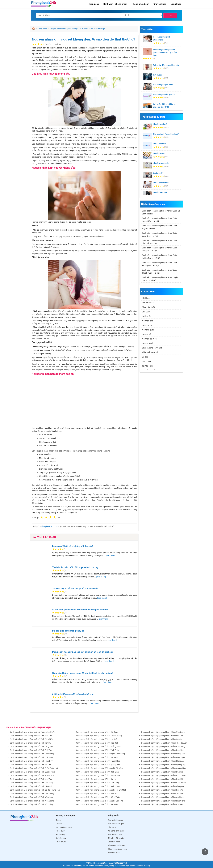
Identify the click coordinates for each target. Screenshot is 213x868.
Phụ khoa (112, 827)
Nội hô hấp (147, 316)
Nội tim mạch (148, 343)
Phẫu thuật (61, 835)
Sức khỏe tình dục (116, 820)
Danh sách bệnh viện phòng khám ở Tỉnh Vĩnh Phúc (97, 750)
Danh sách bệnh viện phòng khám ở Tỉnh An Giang (163, 797)
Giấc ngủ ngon (114, 842)
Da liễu (145, 357)
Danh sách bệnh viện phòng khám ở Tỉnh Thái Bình (31, 757)
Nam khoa (146, 361)
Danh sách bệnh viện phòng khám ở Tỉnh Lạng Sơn (31, 746)
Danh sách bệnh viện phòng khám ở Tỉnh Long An (162, 790)
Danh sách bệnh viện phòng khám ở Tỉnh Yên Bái (30, 743)
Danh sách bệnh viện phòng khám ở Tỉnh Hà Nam (97, 757)
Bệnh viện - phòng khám (115, 4)
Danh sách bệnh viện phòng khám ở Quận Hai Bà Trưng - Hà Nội (160, 257)
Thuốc (59, 824)
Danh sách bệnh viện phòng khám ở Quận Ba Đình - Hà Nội (161, 212)
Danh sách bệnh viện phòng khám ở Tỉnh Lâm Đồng (97, 783)
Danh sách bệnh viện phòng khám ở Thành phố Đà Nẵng (99, 768)
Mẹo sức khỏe (114, 853)
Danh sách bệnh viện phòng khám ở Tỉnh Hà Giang (97, 732)
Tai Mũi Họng (148, 366)
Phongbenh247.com (49, 526)
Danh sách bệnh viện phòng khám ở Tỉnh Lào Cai (162, 736)
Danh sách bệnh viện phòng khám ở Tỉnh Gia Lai (96, 779)
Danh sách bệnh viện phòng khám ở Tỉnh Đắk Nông (31, 783)
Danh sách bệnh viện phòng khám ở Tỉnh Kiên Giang (32, 801)
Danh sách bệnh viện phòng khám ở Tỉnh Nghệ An (162, 761)
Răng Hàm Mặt (148, 307)
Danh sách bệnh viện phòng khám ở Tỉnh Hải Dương (32, 754)
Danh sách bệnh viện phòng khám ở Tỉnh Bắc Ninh (163, 750)
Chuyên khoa (160, 4)
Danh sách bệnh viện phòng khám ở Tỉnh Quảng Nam (164, 768)
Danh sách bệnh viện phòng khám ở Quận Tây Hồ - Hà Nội (160, 227)
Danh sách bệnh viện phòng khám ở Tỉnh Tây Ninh (31, 786)
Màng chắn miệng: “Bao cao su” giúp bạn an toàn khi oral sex (83, 652)
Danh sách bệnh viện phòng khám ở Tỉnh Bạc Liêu (97, 804)
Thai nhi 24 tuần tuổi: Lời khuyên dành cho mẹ (75, 567)
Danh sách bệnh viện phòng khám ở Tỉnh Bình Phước (164, 783)
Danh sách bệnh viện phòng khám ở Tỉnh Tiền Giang (32, 794)
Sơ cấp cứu (61, 838)
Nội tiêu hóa (147, 325)
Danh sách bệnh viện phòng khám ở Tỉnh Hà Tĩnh (31, 765)
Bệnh (58, 820)
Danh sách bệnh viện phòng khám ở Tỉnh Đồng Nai (163, 786)
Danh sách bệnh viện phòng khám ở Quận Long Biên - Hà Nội (160, 234)
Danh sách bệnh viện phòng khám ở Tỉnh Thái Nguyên (164, 743)
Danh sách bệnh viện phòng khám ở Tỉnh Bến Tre (96, 794)
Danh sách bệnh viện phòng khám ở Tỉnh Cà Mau (162, 804)
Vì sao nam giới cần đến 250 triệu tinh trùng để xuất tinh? (81, 610)
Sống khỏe (176, 4)
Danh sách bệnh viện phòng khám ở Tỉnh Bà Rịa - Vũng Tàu (35, 790)
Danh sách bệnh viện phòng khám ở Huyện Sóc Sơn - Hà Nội (160, 279)
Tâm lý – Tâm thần (116, 838)
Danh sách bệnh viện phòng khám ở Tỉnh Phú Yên (162, 772)
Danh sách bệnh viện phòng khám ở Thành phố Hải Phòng (100, 754)
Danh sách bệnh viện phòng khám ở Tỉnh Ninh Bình (31, 761)
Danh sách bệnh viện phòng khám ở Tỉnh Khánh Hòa (32, 775)
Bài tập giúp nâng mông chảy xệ (68, 631)
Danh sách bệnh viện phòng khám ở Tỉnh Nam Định (163, 757)
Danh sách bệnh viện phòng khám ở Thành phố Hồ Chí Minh (101, 790)
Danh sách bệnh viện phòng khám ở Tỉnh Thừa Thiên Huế (34, 768)
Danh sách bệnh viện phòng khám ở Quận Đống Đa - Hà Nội (160, 249)
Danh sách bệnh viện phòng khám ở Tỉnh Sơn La (162, 739)
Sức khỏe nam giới (116, 824)
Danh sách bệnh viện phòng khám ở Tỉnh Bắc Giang (163, 746)
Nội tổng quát (148, 330)
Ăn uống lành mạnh (116, 831)
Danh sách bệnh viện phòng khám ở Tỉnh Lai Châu (97, 739)
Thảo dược (61, 831)
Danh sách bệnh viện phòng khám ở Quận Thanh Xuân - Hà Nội (160, 271)
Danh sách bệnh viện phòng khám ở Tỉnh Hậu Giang (163, 801)
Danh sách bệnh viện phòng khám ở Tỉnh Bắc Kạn (31, 736)
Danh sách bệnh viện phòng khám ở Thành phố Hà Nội (33, 732)
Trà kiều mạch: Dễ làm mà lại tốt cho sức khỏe (75, 589)
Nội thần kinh (148, 321)
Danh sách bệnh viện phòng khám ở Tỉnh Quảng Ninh (98, 746)
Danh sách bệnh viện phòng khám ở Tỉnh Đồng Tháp (98, 797)
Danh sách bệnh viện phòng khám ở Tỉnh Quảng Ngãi (32, 772)
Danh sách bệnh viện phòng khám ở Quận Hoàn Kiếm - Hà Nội (160, 220)
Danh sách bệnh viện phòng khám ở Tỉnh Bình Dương (98, 786)
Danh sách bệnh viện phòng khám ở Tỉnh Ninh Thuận (98, 775)
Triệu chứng (61, 842)
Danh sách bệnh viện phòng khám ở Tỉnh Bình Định (97, 772)
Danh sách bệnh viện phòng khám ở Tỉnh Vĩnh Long (32, 797)
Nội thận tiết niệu (149, 339)
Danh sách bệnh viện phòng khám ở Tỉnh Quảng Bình (98, 765)
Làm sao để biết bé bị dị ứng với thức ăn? (73, 546)
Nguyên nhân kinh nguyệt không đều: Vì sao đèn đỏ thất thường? (83, 39)
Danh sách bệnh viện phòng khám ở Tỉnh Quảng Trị (163, 765)
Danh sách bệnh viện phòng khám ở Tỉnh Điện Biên (31, 739)
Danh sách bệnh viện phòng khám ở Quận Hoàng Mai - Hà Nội (160, 264)
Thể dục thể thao (115, 835)
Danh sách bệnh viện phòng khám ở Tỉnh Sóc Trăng (32, 804)
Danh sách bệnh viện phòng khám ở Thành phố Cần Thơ (99, 801)
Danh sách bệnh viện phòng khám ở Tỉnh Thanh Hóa (98, 761)
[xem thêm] (111, 556)
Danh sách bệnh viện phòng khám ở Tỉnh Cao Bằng (163, 732)
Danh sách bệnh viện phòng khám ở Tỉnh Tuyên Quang (99, 736)
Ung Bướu (146, 312)
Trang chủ (94, 4)
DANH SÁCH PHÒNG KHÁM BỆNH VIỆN (29, 727)
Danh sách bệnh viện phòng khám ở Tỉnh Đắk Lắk (162, 779)
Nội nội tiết (147, 334)
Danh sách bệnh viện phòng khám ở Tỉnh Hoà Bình (97, 743)
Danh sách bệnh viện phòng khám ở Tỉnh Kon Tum (31, 779)
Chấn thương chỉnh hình (152, 348)
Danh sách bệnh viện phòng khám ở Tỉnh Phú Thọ (31, 750)
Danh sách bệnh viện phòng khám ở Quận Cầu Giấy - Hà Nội (160, 242)
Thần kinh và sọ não (151, 352)
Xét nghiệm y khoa (64, 827)
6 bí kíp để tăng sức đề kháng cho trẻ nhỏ (73, 694)
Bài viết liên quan (44, 537)
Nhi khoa (146, 298)
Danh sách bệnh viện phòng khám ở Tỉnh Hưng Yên (163, 754)
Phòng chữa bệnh (140, 4)
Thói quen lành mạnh (117, 845)
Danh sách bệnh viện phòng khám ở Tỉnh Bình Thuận (164, 775)
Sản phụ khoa (148, 303)
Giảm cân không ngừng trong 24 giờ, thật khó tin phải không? (83, 673)
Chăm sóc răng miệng (117, 849)
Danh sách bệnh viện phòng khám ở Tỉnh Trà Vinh (162, 794)
